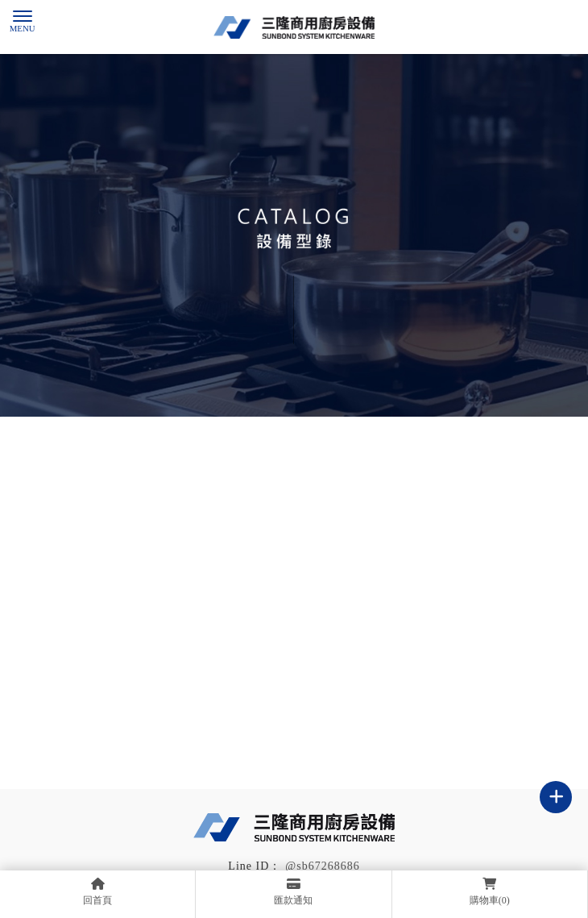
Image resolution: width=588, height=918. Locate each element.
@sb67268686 (322, 866)
